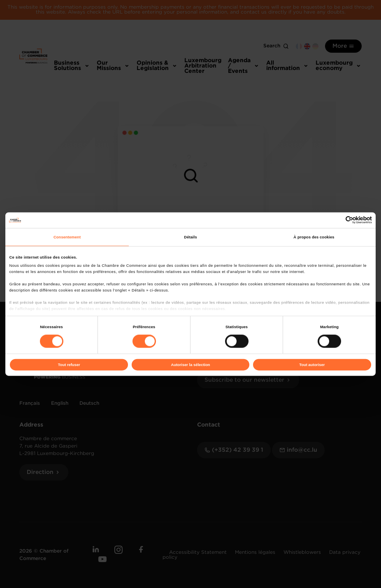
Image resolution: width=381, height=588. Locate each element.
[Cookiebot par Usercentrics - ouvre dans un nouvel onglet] (336, 220)
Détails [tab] (190, 237)
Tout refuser (69, 365)
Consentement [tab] (67, 237)
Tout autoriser (312, 365)
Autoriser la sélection (190, 365)
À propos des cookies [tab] (314, 237)
